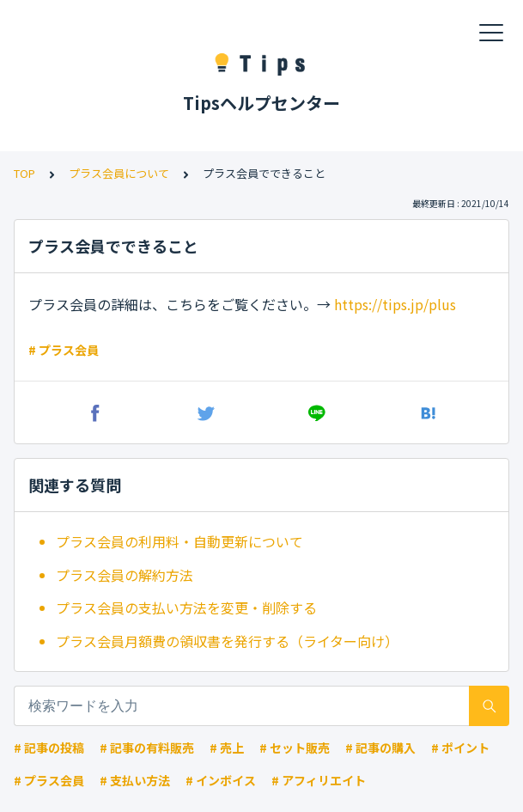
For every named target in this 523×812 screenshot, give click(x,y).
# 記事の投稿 (49, 748)
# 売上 (227, 748)
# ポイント (460, 748)
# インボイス (221, 780)
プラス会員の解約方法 (125, 575)
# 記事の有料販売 (147, 748)
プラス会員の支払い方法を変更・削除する (186, 607)
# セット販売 (295, 748)
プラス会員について (119, 173)
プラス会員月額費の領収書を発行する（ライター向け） (227, 641)
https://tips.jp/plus (395, 304)
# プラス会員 (64, 350)
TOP (24, 173)
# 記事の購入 (380, 748)
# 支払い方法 (135, 780)
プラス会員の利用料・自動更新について (179, 541)
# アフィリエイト (319, 780)
